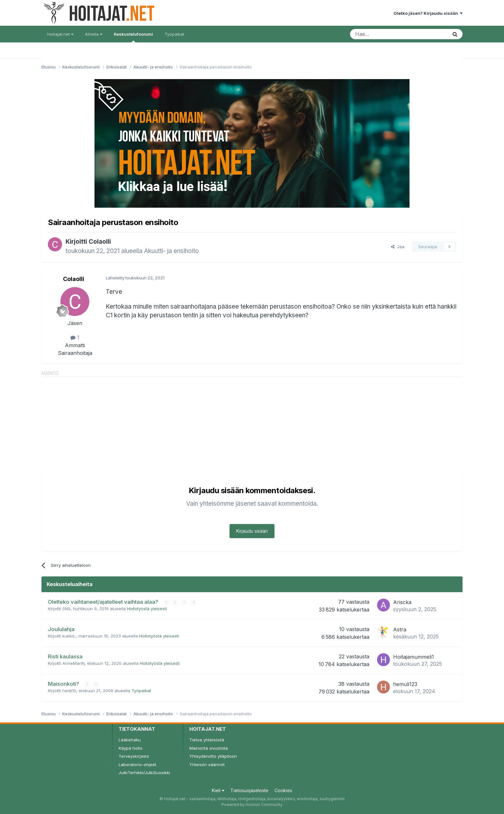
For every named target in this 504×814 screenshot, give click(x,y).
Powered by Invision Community (252, 805)
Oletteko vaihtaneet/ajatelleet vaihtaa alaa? (104, 602)
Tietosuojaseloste (249, 790)
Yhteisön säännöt (207, 764)
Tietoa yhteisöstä (207, 740)
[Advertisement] (252, 422)
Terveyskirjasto (134, 756)
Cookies (283, 790)
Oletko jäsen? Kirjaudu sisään (428, 13)
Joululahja (61, 629)
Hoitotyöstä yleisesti (147, 609)
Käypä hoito (130, 748)
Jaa (398, 247)
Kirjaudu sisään (252, 531)
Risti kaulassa (65, 656)
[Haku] (382, 34)
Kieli (218, 790)
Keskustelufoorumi (133, 37)
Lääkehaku (130, 740)
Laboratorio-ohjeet (137, 764)
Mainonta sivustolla (209, 748)
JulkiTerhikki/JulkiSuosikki (144, 773)
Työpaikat (174, 34)
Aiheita (94, 34)
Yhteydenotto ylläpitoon (213, 756)
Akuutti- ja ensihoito (171, 251)
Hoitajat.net (60, 34)
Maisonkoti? (64, 684)
